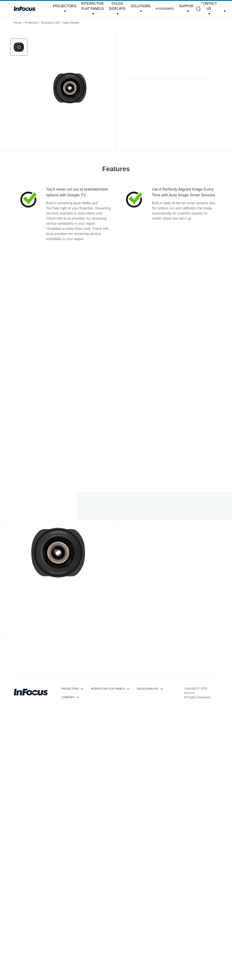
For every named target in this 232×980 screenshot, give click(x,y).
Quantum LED (50, 23)
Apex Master (71, 23)
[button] (65, 9)
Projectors (31, 23)
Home (18, 23)
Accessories (165, 9)
